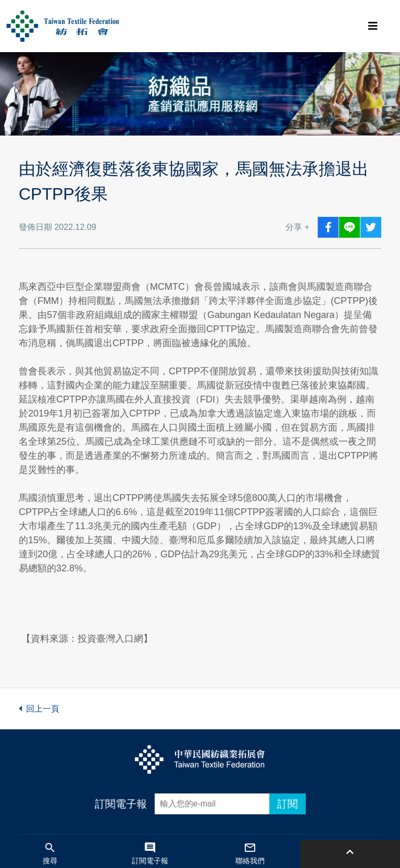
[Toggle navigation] (373, 26)
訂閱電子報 (121, 804)
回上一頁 (39, 709)
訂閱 (287, 804)
